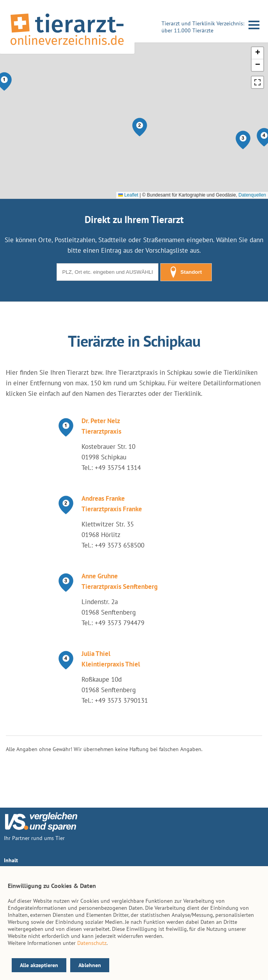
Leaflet (128, 195)
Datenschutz (92, 943)
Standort (186, 272)
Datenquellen (252, 195)
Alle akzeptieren (39, 965)
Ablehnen (90, 965)
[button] (140, 127)
